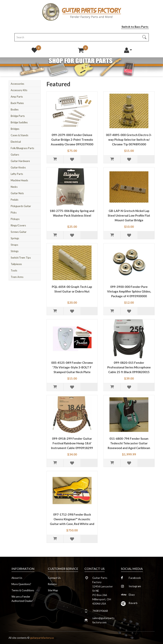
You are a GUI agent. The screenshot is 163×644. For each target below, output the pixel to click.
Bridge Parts (18, 116)
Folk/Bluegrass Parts (22, 148)
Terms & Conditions (23, 590)
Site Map (53, 590)
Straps (14, 245)
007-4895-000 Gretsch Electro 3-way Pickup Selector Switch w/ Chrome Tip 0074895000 (129, 140)
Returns (52, 584)
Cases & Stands (19, 135)
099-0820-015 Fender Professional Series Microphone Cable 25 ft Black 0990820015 (129, 367)
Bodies (15, 109)
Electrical (16, 142)
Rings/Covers (18, 225)
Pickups (15, 219)
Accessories (17, 84)
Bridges (15, 129)
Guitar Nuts (17, 193)
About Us (17, 578)
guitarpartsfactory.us (42, 638)
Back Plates (17, 103)
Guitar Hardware (20, 161)
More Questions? (21, 584)
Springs (15, 238)
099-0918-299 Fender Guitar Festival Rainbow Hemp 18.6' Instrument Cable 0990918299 (72, 443)
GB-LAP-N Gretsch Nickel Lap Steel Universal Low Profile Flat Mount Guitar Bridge (129, 215)
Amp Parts (17, 97)
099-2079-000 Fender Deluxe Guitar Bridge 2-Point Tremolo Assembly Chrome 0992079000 (72, 140)
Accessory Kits (19, 90)
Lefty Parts (17, 174)
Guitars (15, 155)
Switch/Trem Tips (21, 258)
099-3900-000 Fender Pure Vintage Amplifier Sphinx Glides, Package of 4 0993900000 (129, 291)
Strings (15, 251)
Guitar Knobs (18, 167)
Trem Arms (17, 277)
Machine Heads (19, 180)
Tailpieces (16, 264)
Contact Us (54, 578)
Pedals (15, 200)
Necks (14, 187)
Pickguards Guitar (21, 206)
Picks (14, 213)
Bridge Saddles (19, 122)
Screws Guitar (19, 232)
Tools (14, 270)
